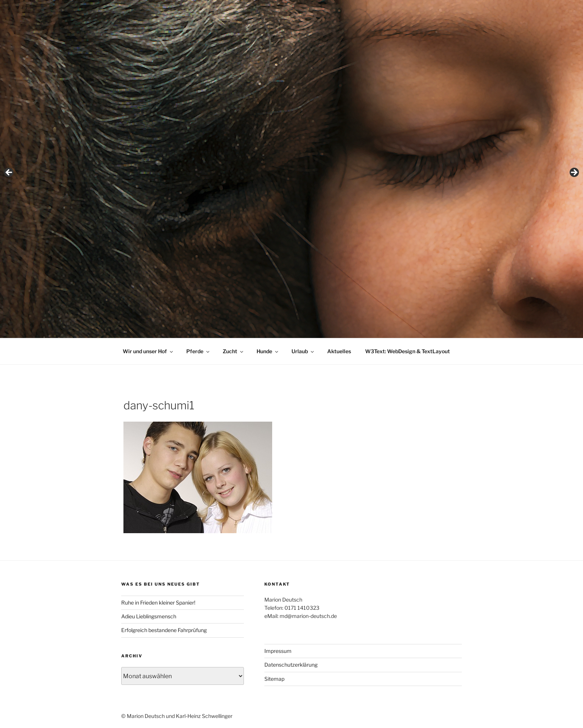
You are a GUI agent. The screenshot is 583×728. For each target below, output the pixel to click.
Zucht (233, 351)
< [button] (9, 173)
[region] (291, 175)
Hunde (268, 351)
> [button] (574, 173)
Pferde (198, 351)
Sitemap (274, 679)
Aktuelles (339, 351)
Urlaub (303, 351)
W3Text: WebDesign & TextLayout (408, 351)
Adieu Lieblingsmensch (149, 616)
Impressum (278, 651)
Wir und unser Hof (148, 351)
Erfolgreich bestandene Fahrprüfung (164, 630)
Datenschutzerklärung (291, 665)
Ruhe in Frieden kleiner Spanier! (158, 603)
